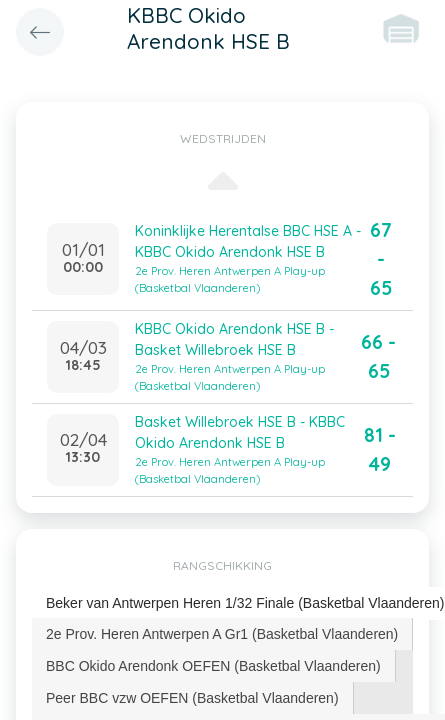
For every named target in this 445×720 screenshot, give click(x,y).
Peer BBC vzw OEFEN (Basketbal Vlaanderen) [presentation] (192, 698)
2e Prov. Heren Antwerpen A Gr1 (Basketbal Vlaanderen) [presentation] (222, 634)
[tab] (222, 634)
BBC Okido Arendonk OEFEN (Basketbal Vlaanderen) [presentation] (213, 666)
